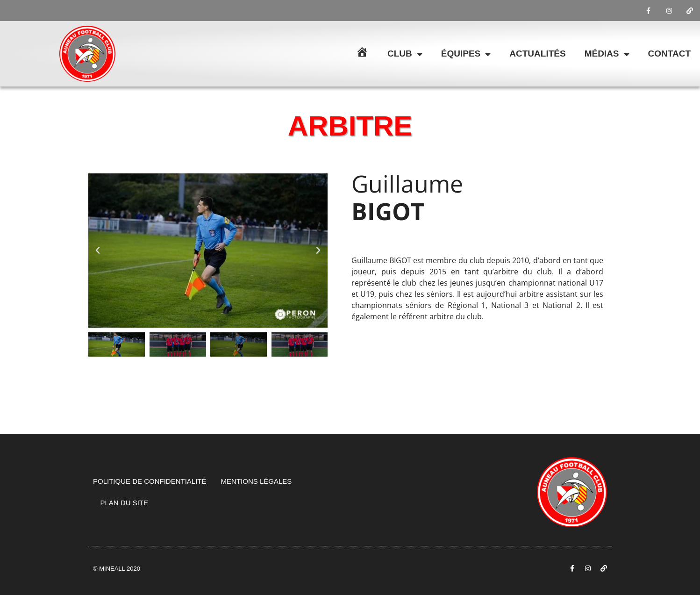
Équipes (466, 54)
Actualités (537, 54)
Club (405, 54)
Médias (607, 54)
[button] (98, 251)
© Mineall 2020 (117, 569)
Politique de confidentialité (150, 481)
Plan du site (125, 503)
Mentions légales (257, 481)
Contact (669, 54)
